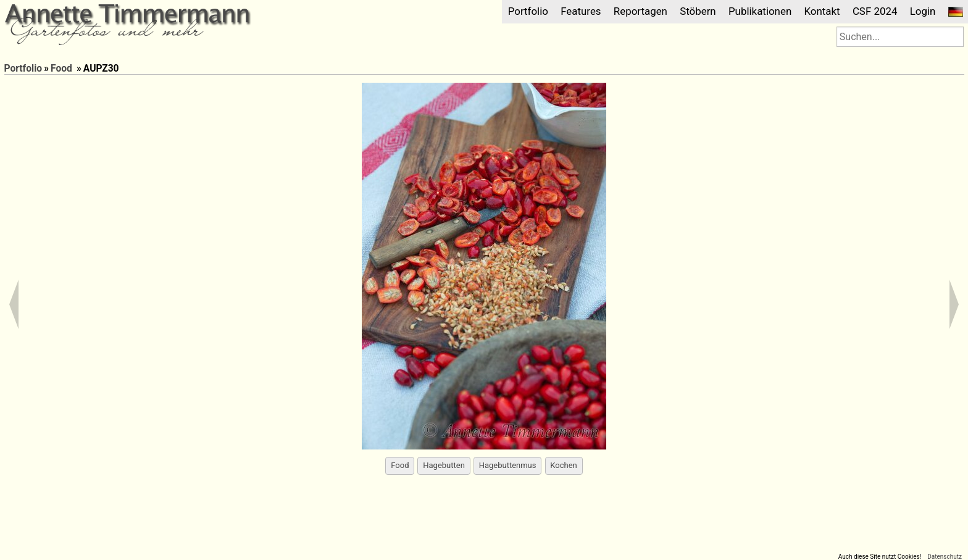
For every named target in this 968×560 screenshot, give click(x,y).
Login (923, 11)
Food (61, 69)
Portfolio (528, 11)
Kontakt (822, 11)
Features (581, 11)
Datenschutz (945, 557)
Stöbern (698, 11)
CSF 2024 (875, 11)
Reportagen (640, 11)
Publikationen (760, 11)
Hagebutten (444, 465)
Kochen (563, 465)
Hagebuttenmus (508, 465)
